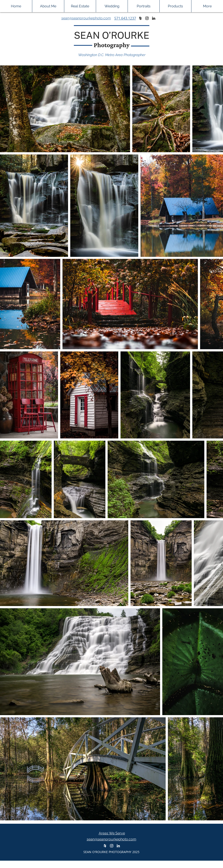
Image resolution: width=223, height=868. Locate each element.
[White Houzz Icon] (105, 846)
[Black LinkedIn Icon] (154, 18)
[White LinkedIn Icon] (118, 846)
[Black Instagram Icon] (147, 18)
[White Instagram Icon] (112, 846)
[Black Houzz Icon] (140, 18)
